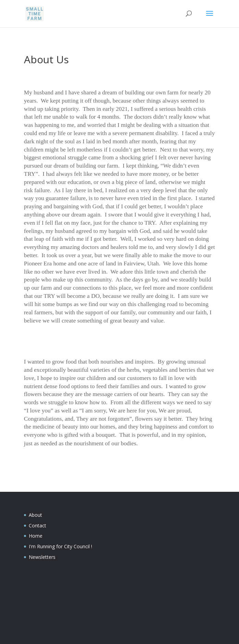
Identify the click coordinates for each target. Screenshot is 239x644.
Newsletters (42, 557)
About (35, 515)
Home (36, 536)
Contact (37, 525)
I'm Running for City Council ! (60, 546)
